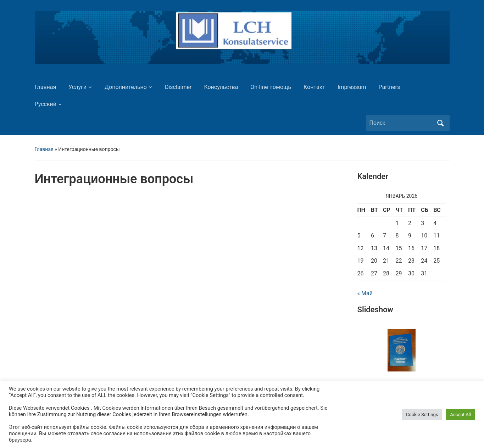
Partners (390, 87)
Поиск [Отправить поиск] (441, 123)
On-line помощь (271, 87)
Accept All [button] (460, 415)
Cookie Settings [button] (422, 415)
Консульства (221, 87)
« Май (365, 293)
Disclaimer (178, 87)
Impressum (352, 87)
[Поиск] (401, 123)
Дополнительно (126, 87)
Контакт (314, 87)
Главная (46, 87)
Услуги (77, 87)
